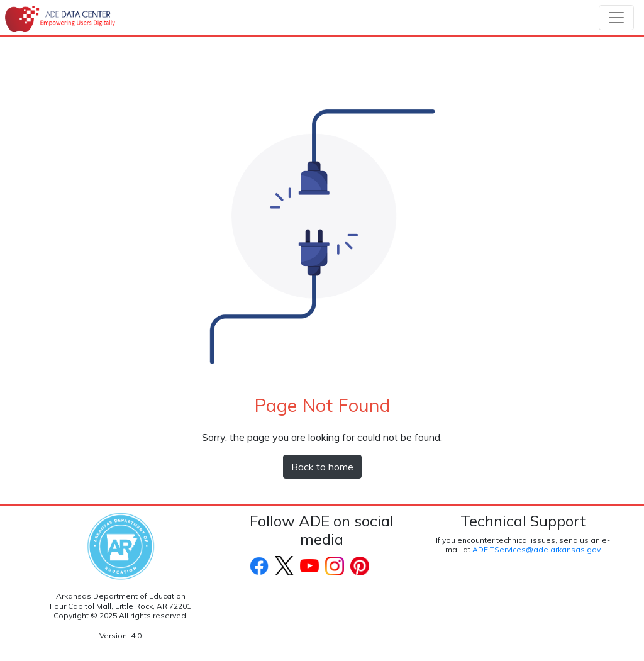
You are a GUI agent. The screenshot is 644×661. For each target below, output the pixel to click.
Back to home (322, 467)
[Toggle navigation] (616, 18)
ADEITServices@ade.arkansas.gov (536, 549)
